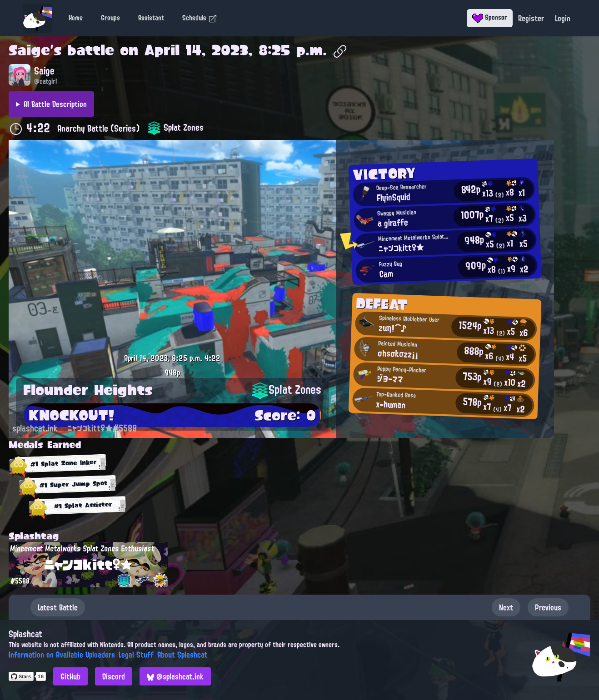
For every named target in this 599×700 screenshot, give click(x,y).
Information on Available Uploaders (62, 655)
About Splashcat (182, 655)
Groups (110, 18)
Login (563, 18)
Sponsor (490, 17)
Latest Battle (58, 607)
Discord (114, 676)
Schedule (200, 18)
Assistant (151, 18)
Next (506, 607)
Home (76, 18)
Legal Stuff (136, 655)
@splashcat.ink (175, 676)
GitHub (70, 676)
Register (531, 18)
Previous (548, 607)
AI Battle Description (55, 104)
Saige (29, 50)
